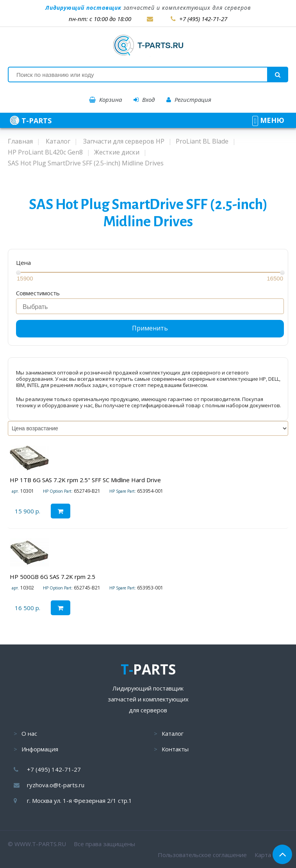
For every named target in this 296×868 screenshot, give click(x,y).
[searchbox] (152, 307)
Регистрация (189, 99)
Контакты (175, 749)
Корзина (105, 99)
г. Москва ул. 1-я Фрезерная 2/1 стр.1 (79, 801)
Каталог (173, 733)
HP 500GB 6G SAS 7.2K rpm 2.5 (53, 577)
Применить (150, 328)
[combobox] (150, 306)
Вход (144, 99)
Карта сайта (271, 855)
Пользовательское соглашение (202, 855)
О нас (29, 733)
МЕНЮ (268, 120)
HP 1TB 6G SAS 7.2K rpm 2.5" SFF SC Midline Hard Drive (85, 480)
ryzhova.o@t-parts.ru (56, 785)
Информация (40, 749)
